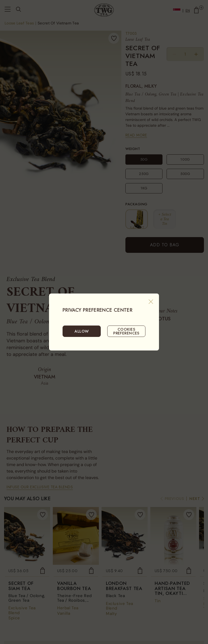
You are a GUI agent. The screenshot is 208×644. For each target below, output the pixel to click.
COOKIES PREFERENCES (126, 331)
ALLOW (82, 331)
